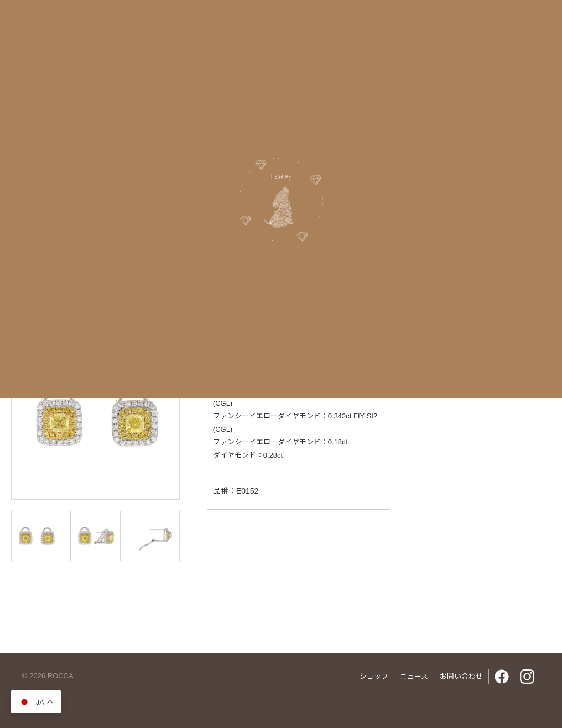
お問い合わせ (461, 676)
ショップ (374, 676)
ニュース (414, 676)
